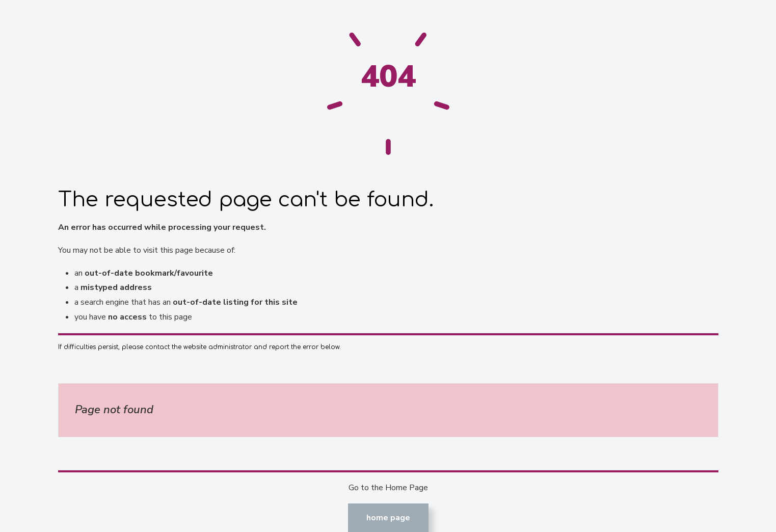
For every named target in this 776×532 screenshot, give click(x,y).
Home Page (388, 518)
